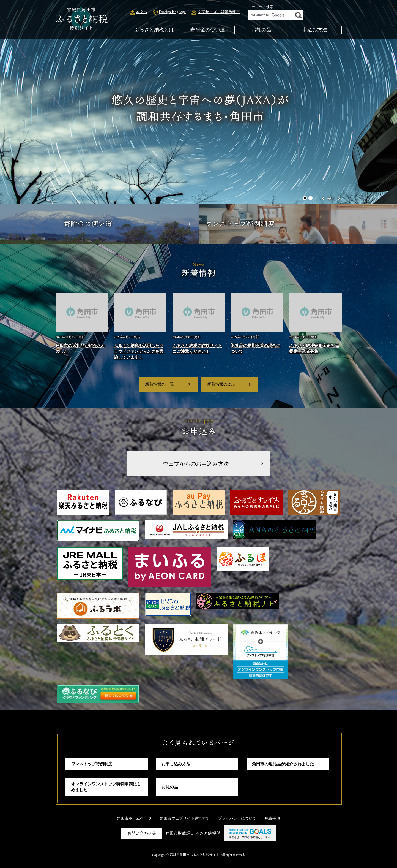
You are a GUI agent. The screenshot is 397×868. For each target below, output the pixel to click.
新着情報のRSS (221, 384)
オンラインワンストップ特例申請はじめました (106, 787)
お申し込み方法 (176, 764)
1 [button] (305, 198)
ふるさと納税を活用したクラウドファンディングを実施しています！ (139, 351)
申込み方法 (315, 30)
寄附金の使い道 (208, 30)
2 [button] (310, 198)
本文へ (142, 12)
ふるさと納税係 (206, 833)
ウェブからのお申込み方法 (196, 464)
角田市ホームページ (134, 818)
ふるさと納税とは (154, 30)
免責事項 (272, 818)
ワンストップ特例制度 (92, 764)
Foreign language (173, 12)
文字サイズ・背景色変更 (219, 12)
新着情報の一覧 (159, 384)
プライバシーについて (237, 818)
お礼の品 (261, 30)
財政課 (184, 833)
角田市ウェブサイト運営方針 (185, 818)
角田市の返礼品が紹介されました (283, 764)
